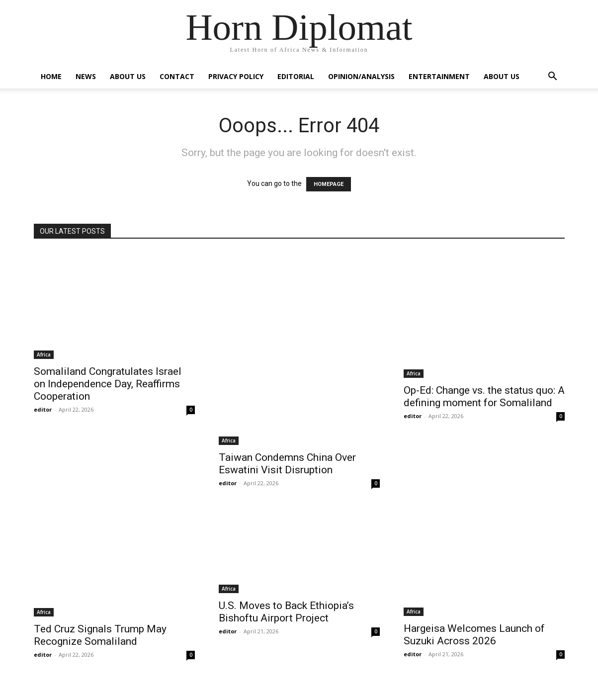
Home (51, 76)
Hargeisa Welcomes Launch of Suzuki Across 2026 (474, 635)
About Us (128, 76)
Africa (44, 354)
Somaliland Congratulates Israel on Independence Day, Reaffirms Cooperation (108, 384)
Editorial (296, 76)
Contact (177, 76)
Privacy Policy (236, 76)
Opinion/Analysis (361, 76)
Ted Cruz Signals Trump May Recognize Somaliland (100, 635)
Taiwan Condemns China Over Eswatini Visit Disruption (287, 464)
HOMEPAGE (329, 184)
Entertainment (439, 76)
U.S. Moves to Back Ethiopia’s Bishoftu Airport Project (286, 612)
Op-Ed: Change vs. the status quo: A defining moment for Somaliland (484, 396)
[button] (553, 77)
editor (43, 409)
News (86, 76)
